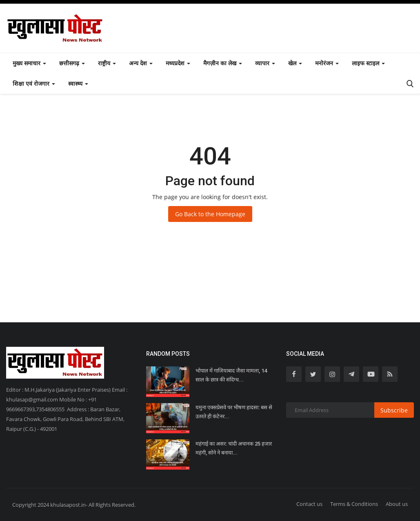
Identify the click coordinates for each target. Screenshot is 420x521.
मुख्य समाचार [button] (29, 63)
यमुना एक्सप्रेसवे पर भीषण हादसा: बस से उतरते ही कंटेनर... (234, 412)
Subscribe (394, 410)
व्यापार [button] (265, 63)
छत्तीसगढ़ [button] (72, 63)
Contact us (309, 504)
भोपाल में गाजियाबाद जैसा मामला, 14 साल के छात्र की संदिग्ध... (231, 375)
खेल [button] (295, 63)
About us (397, 504)
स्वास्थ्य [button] (78, 83)
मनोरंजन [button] (327, 63)
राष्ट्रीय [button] (107, 63)
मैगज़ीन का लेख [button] (223, 63)
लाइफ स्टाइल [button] (368, 63)
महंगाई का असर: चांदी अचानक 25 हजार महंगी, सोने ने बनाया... (234, 448)
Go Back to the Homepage (210, 214)
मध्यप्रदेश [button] (178, 63)
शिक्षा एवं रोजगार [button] (34, 83)
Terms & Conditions (354, 504)
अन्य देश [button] (141, 63)
